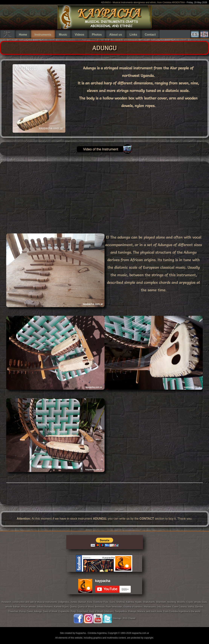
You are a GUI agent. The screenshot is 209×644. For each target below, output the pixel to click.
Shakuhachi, (149, 602)
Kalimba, (131, 602)
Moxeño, (182, 602)
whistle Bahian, (13, 607)
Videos (80, 35)
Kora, (90, 602)
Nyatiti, (139, 602)
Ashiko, (74, 602)
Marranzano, (151, 607)
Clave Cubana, (180, 607)
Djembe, (199, 607)
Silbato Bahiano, (45, 607)
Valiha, (192, 607)
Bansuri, (83, 602)
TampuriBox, (122, 611)
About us (116, 35)
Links (133, 35)
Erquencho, (65, 611)
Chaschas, (14, 611)
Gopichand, (83, 611)
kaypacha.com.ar (140, 633)
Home (23, 35)
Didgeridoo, (64, 602)
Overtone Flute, (101, 602)
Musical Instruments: (48, 602)
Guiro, (113, 602)
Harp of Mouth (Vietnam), (102, 611)
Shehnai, (121, 602)
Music (63, 35)
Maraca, (141, 611)
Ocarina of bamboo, (134, 607)
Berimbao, (100, 607)
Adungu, (39, 611)
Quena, (74, 607)
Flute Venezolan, (115, 607)
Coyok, (190, 602)
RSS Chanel (129, 618)
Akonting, (172, 602)
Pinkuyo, (133, 611)
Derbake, (167, 607)
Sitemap (117, 618)
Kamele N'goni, (62, 607)
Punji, (74, 611)
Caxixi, (30, 611)
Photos (97, 35)
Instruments (43, 35)
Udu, (160, 607)
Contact (150, 35)
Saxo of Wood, (51, 611)
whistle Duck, (201, 602)
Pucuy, (23, 611)
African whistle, (29, 607)
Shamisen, (161, 602)
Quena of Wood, (87, 607)
